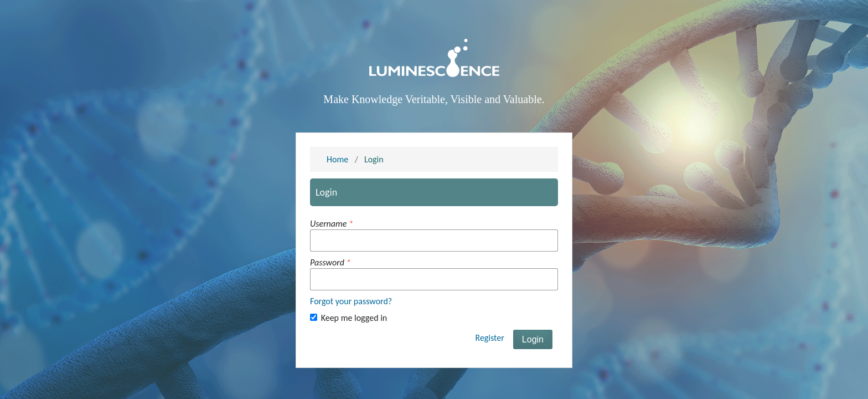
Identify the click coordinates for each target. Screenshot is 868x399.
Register (489, 338)
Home (337, 159)
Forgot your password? (351, 301)
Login (533, 339)
